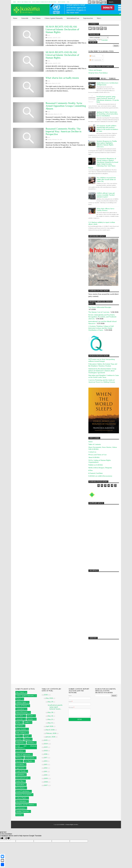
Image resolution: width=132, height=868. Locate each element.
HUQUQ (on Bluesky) (93, 2)
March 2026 (50, 730)
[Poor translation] (7, 838)
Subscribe (97, 2)
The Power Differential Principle (100, 307)
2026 (46, 695)
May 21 (50, 719)
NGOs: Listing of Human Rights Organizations (44, 2)
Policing (19, 758)
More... (99, 18)
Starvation (20, 716)
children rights (21, 702)
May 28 (51, 712)
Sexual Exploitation (23, 791)
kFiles (91, 470)
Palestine (30, 719)
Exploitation (20, 775)
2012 (46, 768)
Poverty (19, 739)
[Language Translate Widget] (99, 37)
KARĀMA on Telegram (105, 2)
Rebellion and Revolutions (25, 805)
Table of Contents (95, 444)
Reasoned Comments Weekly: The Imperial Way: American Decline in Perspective (64, 131)
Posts (93, 56)
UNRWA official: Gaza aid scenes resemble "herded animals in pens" (106, 195)
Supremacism (88, 18)
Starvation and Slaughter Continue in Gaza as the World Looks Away (104, 376)
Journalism (20, 751)
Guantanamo (20, 808)
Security (19, 815)
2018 (46, 754)
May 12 (50, 723)
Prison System (21, 729)
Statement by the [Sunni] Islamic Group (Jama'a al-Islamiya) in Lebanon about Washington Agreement (102, 371)
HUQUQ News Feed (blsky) (98, 73)
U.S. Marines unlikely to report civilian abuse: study (102, 223)
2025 (46, 740)
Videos (90, 2)
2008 (46, 782)
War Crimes (36, 18)
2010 (46, 775)
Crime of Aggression (23, 754)
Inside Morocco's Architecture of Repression (107, 84)
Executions (20, 765)
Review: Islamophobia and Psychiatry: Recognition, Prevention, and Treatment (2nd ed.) (102, 317)
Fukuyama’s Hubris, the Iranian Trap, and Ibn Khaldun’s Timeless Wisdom (103, 365)
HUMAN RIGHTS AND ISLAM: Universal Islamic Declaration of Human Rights (62, 29)
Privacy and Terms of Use (24, 2)
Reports (27, 739)
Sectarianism (30, 758)
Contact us (92, 452)
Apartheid (19, 726)
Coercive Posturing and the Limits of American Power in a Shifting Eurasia (102, 381)
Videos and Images (95, 70)
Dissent (30, 716)
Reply (49, 35)
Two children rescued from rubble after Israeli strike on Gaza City (106, 180)
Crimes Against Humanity (54, 18)
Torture (18, 699)
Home (14, 2)
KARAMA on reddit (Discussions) (100, 476)
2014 (46, 761)
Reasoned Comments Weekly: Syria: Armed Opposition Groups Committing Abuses (66, 106)
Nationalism (20, 785)
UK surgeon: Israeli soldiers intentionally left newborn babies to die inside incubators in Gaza (107, 128)
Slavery (18, 761)
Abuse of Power (21, 706)
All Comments (96, 60)
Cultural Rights (21, 798)
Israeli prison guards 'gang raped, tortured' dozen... (55, 707)
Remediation (20, 788)
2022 (46, 751)
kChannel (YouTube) (95, 473)
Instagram (101, 2)
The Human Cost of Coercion (99, 312)
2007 (46, 785)
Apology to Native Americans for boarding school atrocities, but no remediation (107, 114)
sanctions (31, 743)
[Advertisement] (104, 536)
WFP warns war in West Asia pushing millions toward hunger (102, 360)
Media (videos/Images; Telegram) (100, 468)
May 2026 (50, 698)
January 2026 (51, 737)
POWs (18, 722)
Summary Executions (24, 795)
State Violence (21, 733)
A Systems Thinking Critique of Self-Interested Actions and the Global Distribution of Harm (101, 328)
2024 (46, 744)
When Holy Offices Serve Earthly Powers (105, 210)
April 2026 (50, 726)
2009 (46, 778)
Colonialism (20, 709)
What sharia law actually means (62, 78)
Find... (68, 2)
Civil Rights (28, 761)
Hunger (27, 736)
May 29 (51, 702)
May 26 (51, 716)
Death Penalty (21, 771)
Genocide (25, 18)
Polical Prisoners (22, 712)
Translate (102, 40)
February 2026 (51, 733)
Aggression (20, 768)
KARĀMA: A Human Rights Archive (69, 825)
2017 (46, 758)
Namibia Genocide (22, 811)
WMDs (18, 736)
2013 (46, 765)
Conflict (27, 722)
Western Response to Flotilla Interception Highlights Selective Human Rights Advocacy (107, 144)
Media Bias (20, 781)
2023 (46, 747)
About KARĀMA (62, 2)
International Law (73, 18)
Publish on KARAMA (96, 465)
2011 (46, 772)
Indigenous (20, 743)
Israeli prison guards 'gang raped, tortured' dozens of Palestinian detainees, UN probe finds (108, 99)
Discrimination (21, 801)
